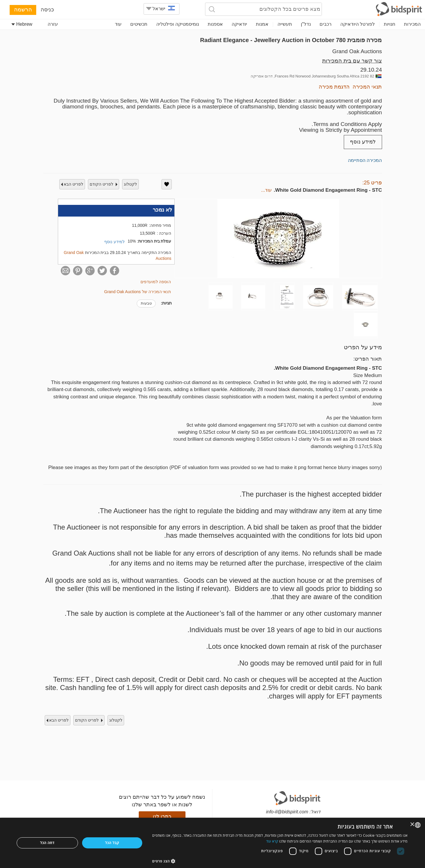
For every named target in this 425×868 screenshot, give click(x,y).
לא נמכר (162, 210)
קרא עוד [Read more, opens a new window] (272, 841)
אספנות (215, 24)
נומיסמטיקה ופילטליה (177, 24)
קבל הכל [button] (112, 843)
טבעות (146, 303)
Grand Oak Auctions (357, 51)
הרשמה (23, 9)
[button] (280, 861)
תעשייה (285, 24)
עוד (118, 24)
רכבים (326, 24)
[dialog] (212, 843)
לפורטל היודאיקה (358, 24)
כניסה (47, 9)
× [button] (413, 825)
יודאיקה (239, 24)
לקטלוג (130, 184)
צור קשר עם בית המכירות (352, 61)
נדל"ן (306, 24)
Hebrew (22, 24)
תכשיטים (139, 24)
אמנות (262, 24)
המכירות (412, 24)
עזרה (53, 24)
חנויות (390, 24)
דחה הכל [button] (47, 843)
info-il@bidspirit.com (287, 812)
